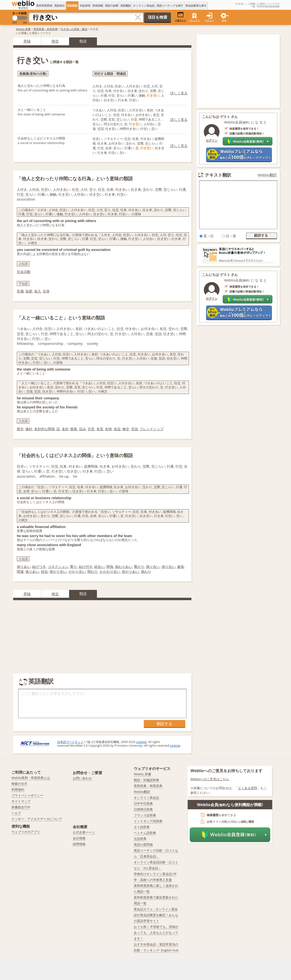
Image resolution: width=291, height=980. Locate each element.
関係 (110, 567)
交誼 (135, 429)
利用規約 (18, 789)
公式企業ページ (84, 832)
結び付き (86, 567)
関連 (20, 571)
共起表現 (85, 6)
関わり (93, 571)
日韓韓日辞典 (143, 809)
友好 (65, 429)
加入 (38, 291)
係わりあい (124, 567)
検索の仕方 (19, 784)
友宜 (100, 429)
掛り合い (168, 567)
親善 (74, 429)
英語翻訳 (126, 6)
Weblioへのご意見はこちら (210, 779)
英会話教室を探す (196, 6)
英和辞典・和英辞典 (46, 29)
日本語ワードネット (70, 742)
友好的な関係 (44, 429)
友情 (108, 429)
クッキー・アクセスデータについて (37, 819)
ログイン (209, 20)
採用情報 (79, 844)
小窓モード (181, 17)
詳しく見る (179, 93)
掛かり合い (58, 571)
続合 (44, 571)
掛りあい (24, 567)
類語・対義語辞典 (146, 780)
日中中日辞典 (143, 803)
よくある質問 (248, 788)
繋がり (139, 567)
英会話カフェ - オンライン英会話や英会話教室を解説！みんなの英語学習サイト (156, 915)
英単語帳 (98, 6)
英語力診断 (112, 6)
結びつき (39, 567)
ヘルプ (16, 813)
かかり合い (77, 571)
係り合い (153, 567)
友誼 (117, 429)
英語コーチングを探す (170, 6)
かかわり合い (110, 571)
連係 (180, 567)
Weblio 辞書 (23, 29)
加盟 (29, 291)
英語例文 (60, 6)
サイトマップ (21, 801)
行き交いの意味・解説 (74, 29)
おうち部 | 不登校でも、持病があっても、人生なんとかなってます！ (156, 933)
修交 (126, 429)
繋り (73, 567)
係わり (146, 571)
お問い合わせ (82, 778)
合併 (46, 291)
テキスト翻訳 (218, 175)
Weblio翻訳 (267, 175)
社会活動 (24, 272)
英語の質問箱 (143, 845)
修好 (29, 429)
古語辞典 (140, 839)
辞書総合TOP (21, 807)
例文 (55, 41)
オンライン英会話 (144, 6)
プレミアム (194, 20)
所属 (20, 291)
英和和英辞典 (44, 6)
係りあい (32, 571)
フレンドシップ (152, 429)
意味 (27, 41)
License (141, 742)
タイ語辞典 (142, 827)
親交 (20, 429)
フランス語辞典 (145, 815)
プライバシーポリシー (27, 795)
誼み (83, 429)
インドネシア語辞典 (148, 821)
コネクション (58, 567)
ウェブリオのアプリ (26, 832)
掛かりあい (130, 571)
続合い (99, 567)
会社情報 (79, 838)
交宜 (91, 429)
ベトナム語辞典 (145, 833)
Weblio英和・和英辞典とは (31, 778)
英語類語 (72, 6)
